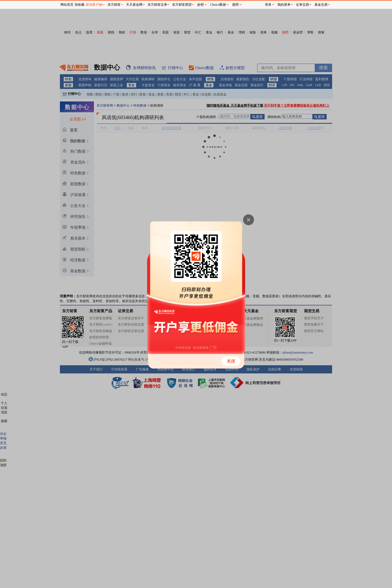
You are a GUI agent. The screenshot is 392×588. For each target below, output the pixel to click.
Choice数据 (218, 5)
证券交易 (302, 5)
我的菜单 (284, 5)
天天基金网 (134, 5)
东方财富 (114, 5)
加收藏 (79, 5)
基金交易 (321, 5)
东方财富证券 (157, 5)
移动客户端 (94, 5)
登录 (268, 5)
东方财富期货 (182, 5)
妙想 (201, 5)
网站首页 (67, 5)
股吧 (235, 5)
